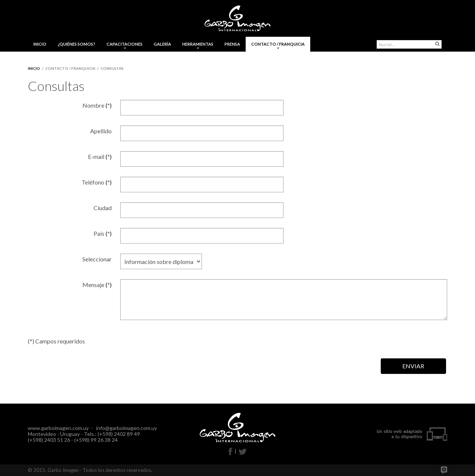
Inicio (34, 68)
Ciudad (103, 208)
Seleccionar (97, 259)
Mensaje (97, 285)
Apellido (101, 131)
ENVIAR (413, 366)
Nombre (97, 105)
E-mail (100, 157)
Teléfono (97, 182)
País (103, 233)
